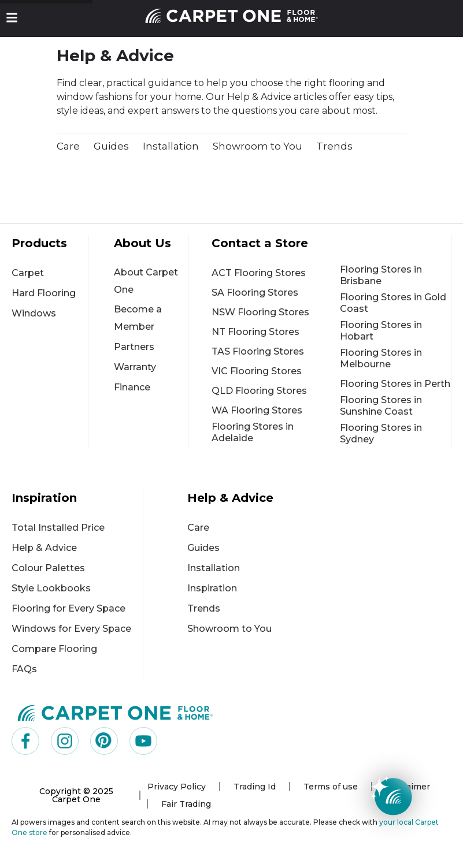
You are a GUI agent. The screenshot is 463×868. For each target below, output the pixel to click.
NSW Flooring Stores (260, 312)
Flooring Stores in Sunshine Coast (381, 406)
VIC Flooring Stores (257, 371)
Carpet (28, 273)
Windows (34, 313)
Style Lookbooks (51, 588)
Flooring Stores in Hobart (381, 331)
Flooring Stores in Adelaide (253, 432)
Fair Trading (186, 804)
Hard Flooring (44, 293)
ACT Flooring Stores (259, 273)
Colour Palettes (48, 568)
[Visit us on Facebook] (25, 741)
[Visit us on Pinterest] (104, 741)
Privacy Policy (177, 787)
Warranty (135, 367)
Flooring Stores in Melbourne (381, 358)
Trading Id (255, 787)
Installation (171, 146)
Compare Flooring (54, 649)
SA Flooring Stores (255, 293)
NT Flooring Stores (255, 332)
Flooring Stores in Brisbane (381, 275)
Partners (134, 347)
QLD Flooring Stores (259, 391)
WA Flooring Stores (257, 410)
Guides (111, 146)
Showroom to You (258, 146)
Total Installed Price (58, 528)
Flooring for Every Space (68, 608)
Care (68, 146)
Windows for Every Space (71, 629)
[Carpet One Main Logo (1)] (115, 712)
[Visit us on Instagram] (65, 741)
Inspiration (212, 588)
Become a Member (138, 318)
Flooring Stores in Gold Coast (393, 303)
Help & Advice (44, 548)
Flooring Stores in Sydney (381, 433)
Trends (334, 146)
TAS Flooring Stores (258, 351)
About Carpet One (146, 281)
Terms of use (331, 787)
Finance (132, 387)
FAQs (24, 669)
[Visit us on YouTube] (143, 741)
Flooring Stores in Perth (395, 384)
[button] (12, 18)
